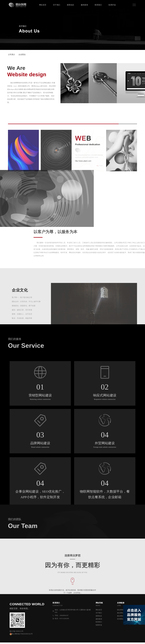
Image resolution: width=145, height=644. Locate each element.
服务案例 (84, 5)
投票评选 (112, 5)
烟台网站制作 (122, 617)
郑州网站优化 (122, 621)
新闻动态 (71, 5)
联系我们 (98, 5)
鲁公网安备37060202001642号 (21, 635)
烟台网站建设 (122, 614)
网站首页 (43, 5)
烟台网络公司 (122, 611)
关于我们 (57, 5)
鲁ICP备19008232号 (16, 633)
